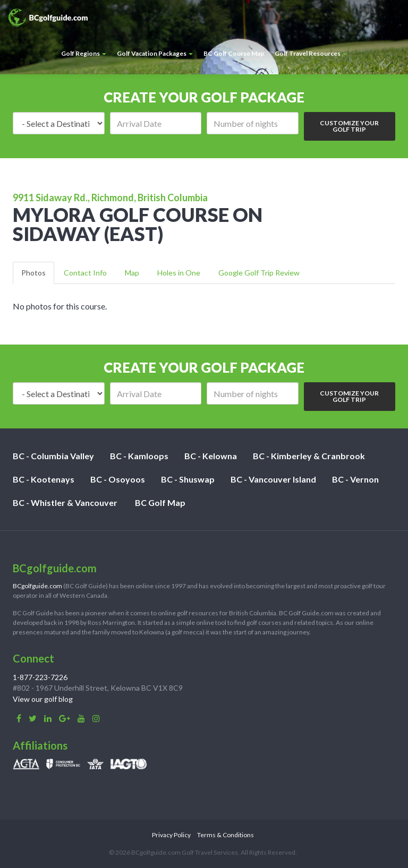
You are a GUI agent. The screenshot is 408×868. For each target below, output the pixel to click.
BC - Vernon (355, 479)
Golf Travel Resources (311, 53)
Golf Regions (84, 53)
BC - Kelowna (211, 456)
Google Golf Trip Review (259, 273)
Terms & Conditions (226, 835)
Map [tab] (132, 273)
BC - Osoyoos (118, 479)
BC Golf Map (160, 502)
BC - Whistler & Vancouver (65, 502)
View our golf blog (43, 699)
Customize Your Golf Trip (349, 126)
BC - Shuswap (188, 479)
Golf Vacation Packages (155, 53)
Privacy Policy (171, 835)
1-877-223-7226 (40, 677)
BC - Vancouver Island (273, 479)
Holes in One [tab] (179, 273)
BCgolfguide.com (37, 586)
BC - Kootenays (44, 479)
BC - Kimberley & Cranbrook (309, 456)
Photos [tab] (33, 273)
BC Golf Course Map (234, 53)
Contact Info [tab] (85, 273)
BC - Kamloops (139, 456)
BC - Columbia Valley (53, 456)
